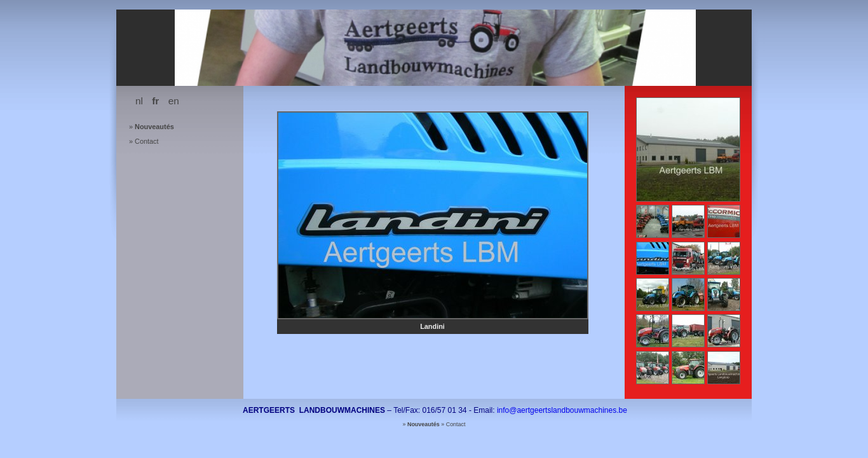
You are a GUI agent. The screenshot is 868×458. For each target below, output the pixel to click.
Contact (146, 141)
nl (139, 101)
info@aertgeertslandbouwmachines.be (562, 410)
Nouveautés (154, 127)
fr (155, 101)
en (174, 101)
